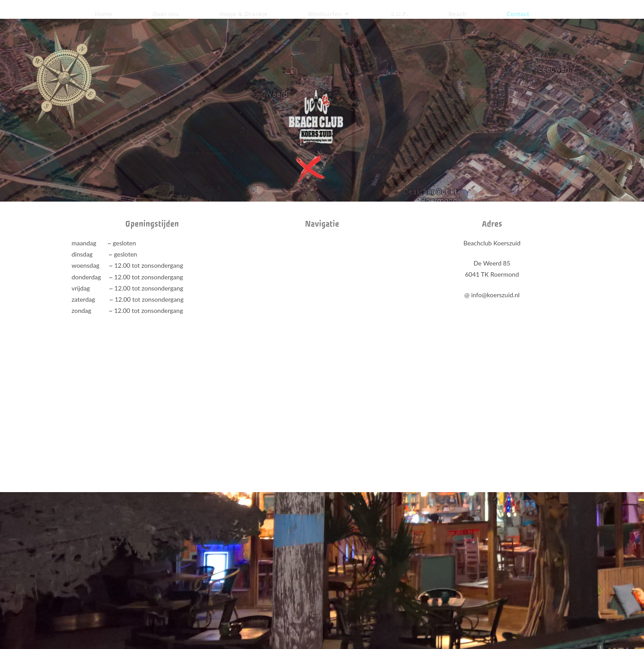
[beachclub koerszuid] (322, 304)
